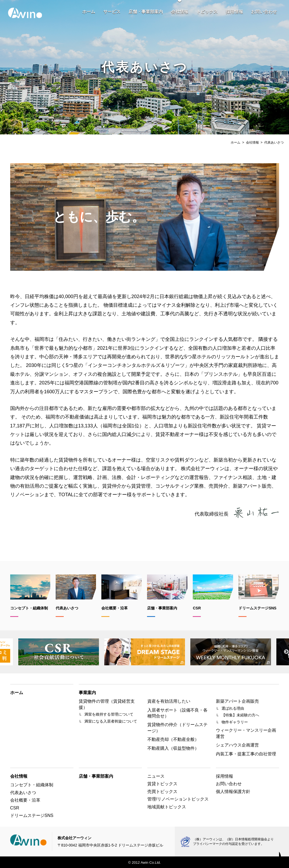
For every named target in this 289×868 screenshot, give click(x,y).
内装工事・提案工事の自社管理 (246, 754)
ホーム (89, 12)
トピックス (207, 12)
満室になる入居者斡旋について (111, 721)
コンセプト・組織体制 (32, 785)
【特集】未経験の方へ (240, 715)
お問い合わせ (264, 12)
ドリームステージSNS (32, 815)
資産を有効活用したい (169, 701)
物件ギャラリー (235, 722)
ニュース (156, 776)
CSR (15, 808)
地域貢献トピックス (167, 807)
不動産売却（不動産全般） (173, 739)
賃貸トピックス (162, 784)
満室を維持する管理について (109, 714)
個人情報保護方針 (233, 792)
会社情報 (180, 12)
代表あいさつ (23, 793)
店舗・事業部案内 (146, 12)
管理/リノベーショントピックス (178, 799)
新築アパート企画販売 (237, 701)
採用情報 (234, 12)
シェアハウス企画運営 (237, 745)
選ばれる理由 (233, 708)
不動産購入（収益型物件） (173, 748)
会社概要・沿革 (25, 800)
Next (286, 652)
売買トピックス (162, 792)
